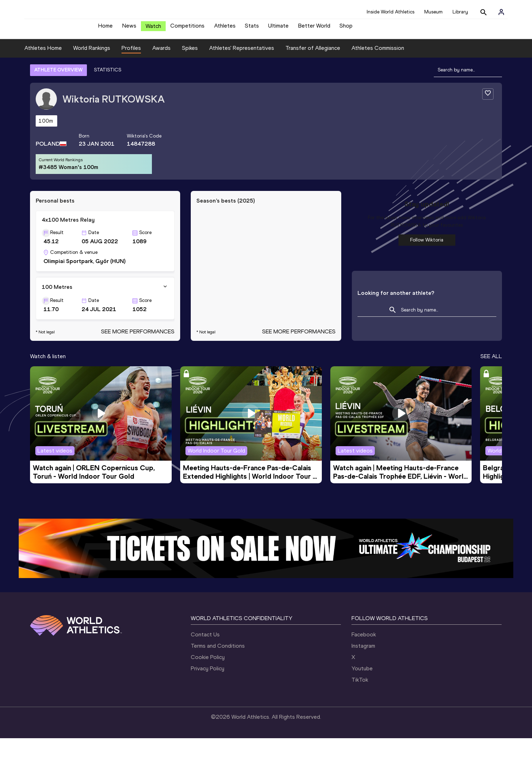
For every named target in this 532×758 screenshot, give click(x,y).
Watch (153, 29)
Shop (346, 28)
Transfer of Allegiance (313, 68)
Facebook (364, 654)
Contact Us (205, 654)
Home (105, 28)
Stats (252, 28)
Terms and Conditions (218, 666)
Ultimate (278, 28)
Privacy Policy (208, 688)
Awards (161, 68)
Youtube (362, 688)
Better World (314, 28)
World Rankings (92, 68)
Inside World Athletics (391, 12)
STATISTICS (108, 89)
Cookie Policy (208, 677)
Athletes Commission (378, 68)
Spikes (190, 68)
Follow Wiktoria (427, 259)
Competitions (187, 28)
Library (460, 12)
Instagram (363, 666)
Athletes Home (43, 68)
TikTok (360, 699)
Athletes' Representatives (242, 68)
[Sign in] (501, 12)
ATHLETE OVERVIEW (58, 89)
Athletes (225, 28)
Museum (433, 12)
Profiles (131, 68)
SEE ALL (491, 376)
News (129, 28)
